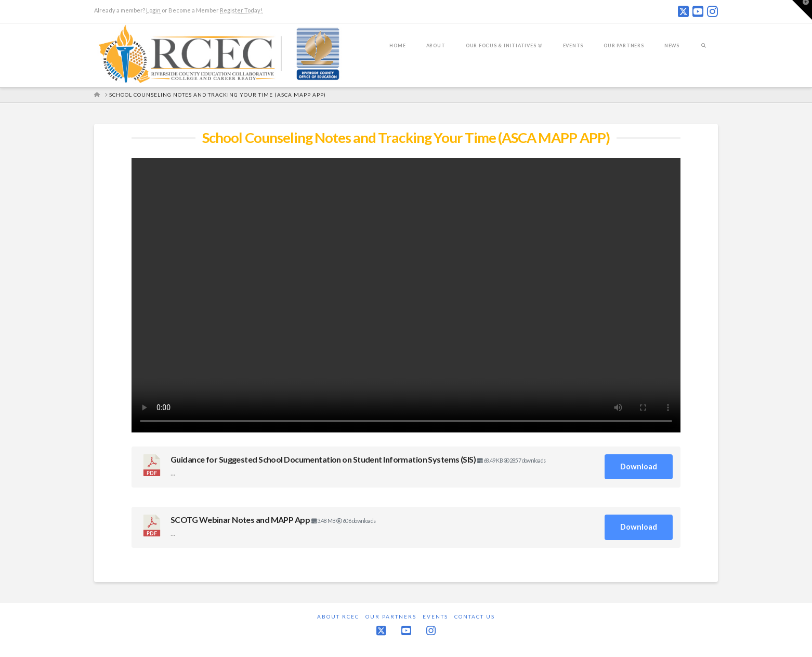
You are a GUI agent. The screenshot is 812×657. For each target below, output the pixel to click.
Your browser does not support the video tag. (406, 295)
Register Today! (241, 10)
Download (639, 467)
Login (153, 10)
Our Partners (391, 616)
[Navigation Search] (704, 52)
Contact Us (475, 616)
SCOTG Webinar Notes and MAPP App (240, 520)
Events (435, 616)
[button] (802, 10)
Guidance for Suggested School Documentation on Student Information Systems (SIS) (323, 459)
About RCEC (338, 616)
